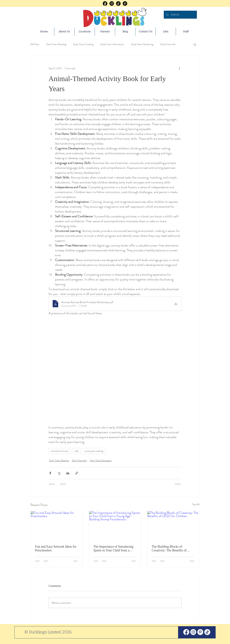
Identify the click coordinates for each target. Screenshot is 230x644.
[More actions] (179, 68)
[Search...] (180, 15)
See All (196, 504)
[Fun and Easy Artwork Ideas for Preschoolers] (57, 526)
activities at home (60, 451)
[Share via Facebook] (50, 473)
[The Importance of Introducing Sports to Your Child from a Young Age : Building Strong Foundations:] (115, 526)
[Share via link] (77, 473)
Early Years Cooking (83, 44)
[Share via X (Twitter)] (59, 473)
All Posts (35, 44)
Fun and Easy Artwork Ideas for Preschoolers (56, 548)
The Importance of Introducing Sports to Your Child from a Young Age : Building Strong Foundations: (113, 549)
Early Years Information (112, 44)
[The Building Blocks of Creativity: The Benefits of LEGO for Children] (173, 526)
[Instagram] (112, 4)
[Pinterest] (125, 4)
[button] (195, 44)
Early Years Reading (56, 44)
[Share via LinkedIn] (68, 473)
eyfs (77, 451)
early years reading (94, 451)
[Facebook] (105, 4)
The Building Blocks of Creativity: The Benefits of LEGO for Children (169, 549)
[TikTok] (118, 4)
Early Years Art (168, 44)
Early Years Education (101, 460)
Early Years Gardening (142, 44)
